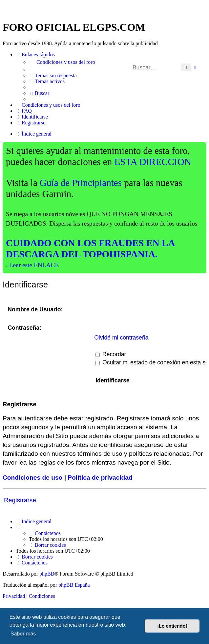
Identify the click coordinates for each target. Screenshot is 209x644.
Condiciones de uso (32, 478)
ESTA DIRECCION (153, 162)
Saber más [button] (23, 634)
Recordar (111, 354)
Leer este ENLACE (34, 265)
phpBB (47, 574)
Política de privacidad (100, 478)
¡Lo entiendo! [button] (172, 626)
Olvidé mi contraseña (121, 338)
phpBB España (74, 585)
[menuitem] (118, 62)
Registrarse (20, 500)
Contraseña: (24, 328)
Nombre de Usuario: (35, 309)
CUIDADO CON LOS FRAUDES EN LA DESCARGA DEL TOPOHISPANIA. (90, 248)
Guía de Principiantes (81, 183)
